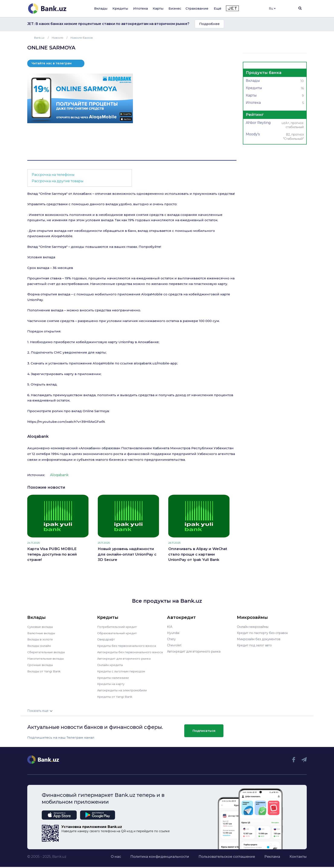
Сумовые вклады (40, 627)
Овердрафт (106, 639)
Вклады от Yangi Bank (44, 670)
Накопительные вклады (45, 658)
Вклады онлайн (39, 645)
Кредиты (120, 8)
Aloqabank (38, 436)
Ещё (218, 8)
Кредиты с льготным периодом (121, 670)
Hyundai (173, 633)
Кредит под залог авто (254, 645)
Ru (272, 9)
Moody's (275, 137)
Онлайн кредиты (110, 664)
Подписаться (204, 729)
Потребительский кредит (117, 627)
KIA (170, 627)
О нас (116, 854)
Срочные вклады (40, 664)
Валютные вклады (41, 633)
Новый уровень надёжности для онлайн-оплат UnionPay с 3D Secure (127, 554)
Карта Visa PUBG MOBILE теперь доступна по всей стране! (52, 554)
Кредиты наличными (113, 676)
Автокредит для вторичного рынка (124, 658)
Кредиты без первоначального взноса (127, 645)
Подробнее (209, 24)
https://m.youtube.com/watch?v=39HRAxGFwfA (66, 422)
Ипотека (140, 8)
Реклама (272, 854)
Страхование (197, 8)
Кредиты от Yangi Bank (115, 695)
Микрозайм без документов (259, 639)
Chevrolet (174, 645)
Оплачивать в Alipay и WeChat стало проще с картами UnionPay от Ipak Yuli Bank (198, 554)
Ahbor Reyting (275, 125)
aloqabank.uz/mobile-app (155, 363)
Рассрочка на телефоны (53, 175)
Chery (171, 639)
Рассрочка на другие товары (58, 181)
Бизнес (175, 8)
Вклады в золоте (40, 639)
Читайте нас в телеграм (52, 63)
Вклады (101, 8)
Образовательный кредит (117, 633)
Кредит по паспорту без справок (262, 633)
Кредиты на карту (111, 682)
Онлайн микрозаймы (253, 627)
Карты (158, 8)
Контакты (298, 854)
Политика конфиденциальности (160, 854)
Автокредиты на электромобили (122, 689)
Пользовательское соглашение (227, 854)
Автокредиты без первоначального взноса (130, 651)
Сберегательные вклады (46, 651)
